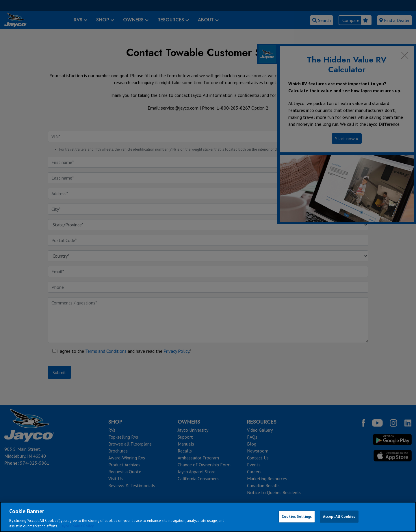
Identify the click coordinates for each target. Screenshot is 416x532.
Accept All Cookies (339, 517)
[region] (208, 517)
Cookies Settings (297, 517)
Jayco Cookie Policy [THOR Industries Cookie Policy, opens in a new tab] (77, 526)
